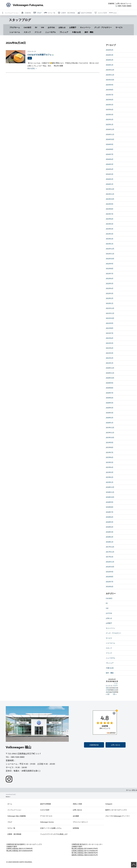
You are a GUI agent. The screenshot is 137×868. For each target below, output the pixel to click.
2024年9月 (110, 144)
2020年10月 (110, 378)
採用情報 (76, 828)
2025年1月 (110, 124)
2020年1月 (110, 423)
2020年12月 (110, 368)
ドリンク (38, 32)
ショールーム (15, 32)
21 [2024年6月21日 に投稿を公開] (114, 690)
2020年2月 (110, 418)
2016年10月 (110, 567)
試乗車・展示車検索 (14, 834)
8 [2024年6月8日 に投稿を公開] (115, 686)
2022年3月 (110, 293)
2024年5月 (110, 164)
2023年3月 (110, 234)
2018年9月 (110, 502)
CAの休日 (27, 27)
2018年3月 (110, 532)
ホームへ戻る (131, 790)
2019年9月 (110, 442)
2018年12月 (110, 487)
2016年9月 (110, 572)
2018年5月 (110, 522)
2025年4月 (110, 109)
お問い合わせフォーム (124, 3)
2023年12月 (110, 189)
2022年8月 (110, 268)
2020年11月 (110, 373)
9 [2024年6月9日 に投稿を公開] (117, 686)
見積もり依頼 (77, 804)
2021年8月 (110, 328)
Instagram (109, 804)
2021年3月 (110, 353)
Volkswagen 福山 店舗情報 (17, 816)
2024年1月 (110, 184)
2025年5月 (110, 105)
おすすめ (51, 27)
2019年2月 (110, 477)
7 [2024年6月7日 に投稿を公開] (113, 686)
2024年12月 (110, 129)
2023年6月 (110, 219)
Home (8, 797)
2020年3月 (110, 413)
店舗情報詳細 (94, 745)
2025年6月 (110, 100)
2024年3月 (110, 174)
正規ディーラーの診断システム (51, 828)
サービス (119, 27)
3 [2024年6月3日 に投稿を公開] (106, 686)
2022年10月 (110, 259)
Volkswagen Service (47, 822)
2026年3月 (110, 55)
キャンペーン (85, 27)
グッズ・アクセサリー (103, 27)
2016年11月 (110, 562)
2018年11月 (110, 492)
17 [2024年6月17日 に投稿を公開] (107, 690)
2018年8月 (110, 507)
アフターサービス (46, 816)
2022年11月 (110, 254)
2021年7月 (110, 333)
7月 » (115, 694)
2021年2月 (110, 358)
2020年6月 (110, 398)
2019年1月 (110, 482)
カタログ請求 (45, 810)
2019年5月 (110, 462)
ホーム (10, 804)
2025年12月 (110, 70)
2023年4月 (110, 229)
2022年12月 (110, 249)
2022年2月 (110, 298)
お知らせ (62, 27)
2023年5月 (110, 224)
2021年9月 (110, 323)
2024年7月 (110, 154)
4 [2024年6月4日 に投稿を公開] (108, 686)
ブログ (10, 822)
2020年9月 (110, 383)
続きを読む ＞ (32, 68)
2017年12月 (110, 547)
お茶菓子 (73, 27)
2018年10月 (110, 497)
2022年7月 (110, 274)
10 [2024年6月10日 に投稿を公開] (107, 688)
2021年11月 (110, 313)
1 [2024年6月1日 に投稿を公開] (115, 683)
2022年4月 (110, 288)
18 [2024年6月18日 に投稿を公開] (108, 690)
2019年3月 (110, 472)
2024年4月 (110, 169)
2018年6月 (110, 517)
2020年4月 (110, 408)
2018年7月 (110, 512)
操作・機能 (89, 32)
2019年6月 (110, 457)
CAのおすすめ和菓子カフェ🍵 (41, 55)
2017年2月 (110, 557)
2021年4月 (110, 348)
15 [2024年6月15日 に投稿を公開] (115, 688)
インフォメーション (14, 810)
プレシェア (64, 32)
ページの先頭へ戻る (134, 865)
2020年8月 (110, 388)
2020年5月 (110, 403)
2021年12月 (110, 308)
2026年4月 (110, 50)
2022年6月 (110, 278)
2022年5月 (110, 283)
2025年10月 (110, 80)
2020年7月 (110, 393)
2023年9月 (110, 204)
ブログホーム (15, 27)
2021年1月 (110, 363)
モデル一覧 (11, 828)
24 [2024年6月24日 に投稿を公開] (107, 692)
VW (42, 27)
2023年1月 (110, 244)
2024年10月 (110, 139)
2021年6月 (110, 338)
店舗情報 (111, 3)
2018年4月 (110, 527)
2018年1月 (110, 542)
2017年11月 (110, 552)
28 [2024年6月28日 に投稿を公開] (114, 692)
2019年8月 (110, 447)
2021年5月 (110, 343)
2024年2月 (110, 179)
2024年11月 (110, 134)
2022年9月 (110, 264)
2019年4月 (110, 467)
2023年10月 (110, 199)
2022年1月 (110, 303)
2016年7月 (110, 582)
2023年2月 (110, 239)
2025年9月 (110, 85)
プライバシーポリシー (80, 822)
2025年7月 (110, 95)
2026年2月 (110, 60)
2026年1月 (110, 65)
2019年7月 (110, 452)
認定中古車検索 (45, 804)
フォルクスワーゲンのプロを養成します (54, 834)
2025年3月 (110, 115)
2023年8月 (110, 209)
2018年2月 (110, 537)
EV (36, 27)
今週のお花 (76, 32)
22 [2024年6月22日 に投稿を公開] (115, 690)
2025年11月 (110, 75)
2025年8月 (110, 90)
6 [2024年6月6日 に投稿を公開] (112, 686)
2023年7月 (110, 214)
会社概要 (76, 816)
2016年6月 (110, 587)
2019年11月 (110, 433)
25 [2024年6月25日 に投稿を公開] (108, 692)
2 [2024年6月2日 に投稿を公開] (117, 683)
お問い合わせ (116, 745)
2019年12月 (110, 428)
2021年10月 (110, 318)
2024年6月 (110, 159)
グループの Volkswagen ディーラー (118, 816)
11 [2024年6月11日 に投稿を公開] (108, 688)
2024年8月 (110, 149)
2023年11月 (110, 194)
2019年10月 (110, 437)
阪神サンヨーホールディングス (116, 810)
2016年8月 (110, 577)
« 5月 (108, 694)
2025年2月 (110, 119)
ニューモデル (50, 32)
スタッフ (27, 32)
